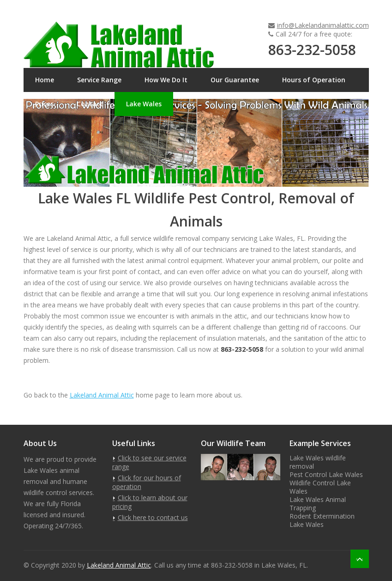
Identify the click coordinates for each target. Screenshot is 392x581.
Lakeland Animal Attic (102, 395)
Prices (44, 104)
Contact (90, 104)
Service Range (99, 80)
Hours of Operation (314, 80)
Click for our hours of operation (147, 482)
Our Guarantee (235, 80)
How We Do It (166, 80)
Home (45, 80)
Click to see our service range (149, 462)
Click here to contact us (153, 517)
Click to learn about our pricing (150, 502)
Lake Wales (144, 104)
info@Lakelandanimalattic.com (323, 25)
